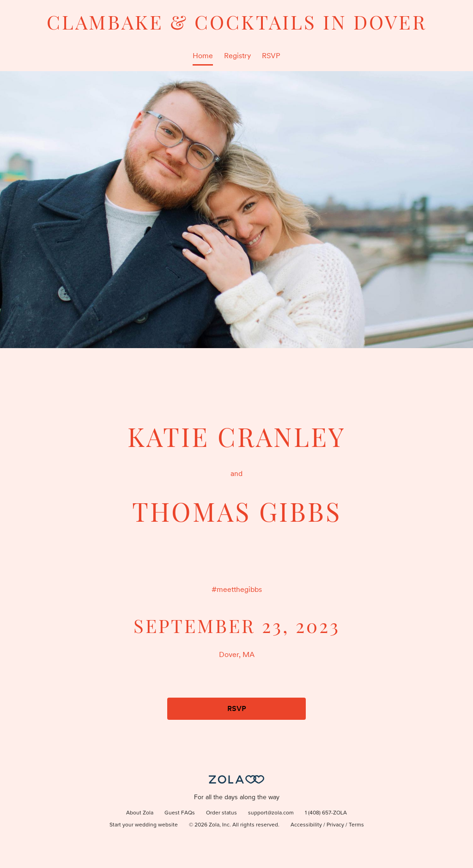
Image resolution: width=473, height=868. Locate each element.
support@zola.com (271, 813)
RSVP (271, 56)
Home (203, 56)
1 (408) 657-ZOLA (326, 813)
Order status (221, 813)
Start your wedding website (144, 825)
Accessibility (306, 825)
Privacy (335, 825)
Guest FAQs (180, 813)
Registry (237, 56)
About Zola (140, 813)
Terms (356, 825)
